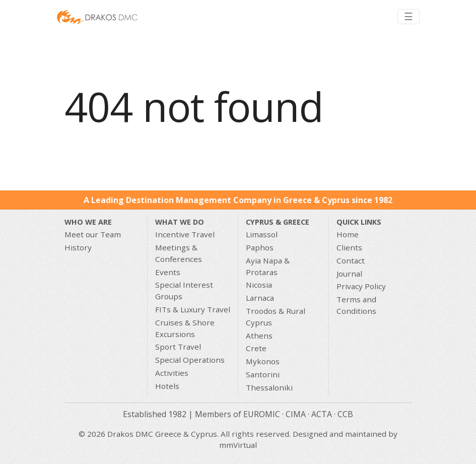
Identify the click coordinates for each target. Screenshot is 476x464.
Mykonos (263, 361)
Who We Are (88, 222)
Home (348, 234)
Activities (172, 373)
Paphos (260, 247)
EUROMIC (262, 414)
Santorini (263, 374)
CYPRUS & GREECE (278, 222)
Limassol (262, 234)
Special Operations (190, 360)
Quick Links (359, 222)
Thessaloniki (269, 387)
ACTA (322, 414)
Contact (351, 260)
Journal (349, 274)
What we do (180, 222)
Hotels (167, 386)
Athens (259, 336)
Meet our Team (93, 234)
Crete (256, 348)
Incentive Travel (185, 234)
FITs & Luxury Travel (193, 309)
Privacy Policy (361, 286)
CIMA (296, 414)
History (78, 247)
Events (168, 272)
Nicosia (259, 285)
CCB (345, 414)
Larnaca (260, 298)
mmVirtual (238, 445)
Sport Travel (178, 347)
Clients (349, 247)
